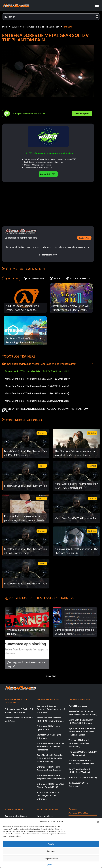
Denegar (51, 851)
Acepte (51, 844)
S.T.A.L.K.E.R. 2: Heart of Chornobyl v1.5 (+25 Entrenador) (48, 796)
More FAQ (51, 676)
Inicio (5, 27)
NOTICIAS (11, 279)
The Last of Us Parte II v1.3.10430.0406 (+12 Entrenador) (79, 743)
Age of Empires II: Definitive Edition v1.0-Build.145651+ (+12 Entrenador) (50, 758)
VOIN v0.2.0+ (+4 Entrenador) (83, 777)
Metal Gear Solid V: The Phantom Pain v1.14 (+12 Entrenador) (37, 393)
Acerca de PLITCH (48, 174)
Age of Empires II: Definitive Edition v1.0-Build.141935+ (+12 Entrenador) (82, 731)
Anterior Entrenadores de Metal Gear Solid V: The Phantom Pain (45, 410)
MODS (55, 279)
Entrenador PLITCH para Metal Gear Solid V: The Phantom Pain (37, 371)
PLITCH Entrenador (78, 706)
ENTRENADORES (34, 279)
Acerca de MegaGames (16, 816)
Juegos (15, 27)
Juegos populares (45, 816)
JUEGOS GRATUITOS (78, 279)
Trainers (68, 27)
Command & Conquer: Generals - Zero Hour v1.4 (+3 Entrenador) (51, 709)
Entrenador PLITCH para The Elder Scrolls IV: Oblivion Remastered (50, 746)
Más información (48, 255)
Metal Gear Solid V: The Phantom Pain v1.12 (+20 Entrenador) (37, 401)
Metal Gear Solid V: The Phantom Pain (41, 27)
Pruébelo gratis (82, 113)
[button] (98, 821)
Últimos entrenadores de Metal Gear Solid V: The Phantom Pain (39, 364)
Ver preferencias (51, 859)
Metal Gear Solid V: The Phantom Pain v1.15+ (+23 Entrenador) (38, 379)
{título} (50, 865)
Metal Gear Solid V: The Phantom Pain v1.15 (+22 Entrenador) (37, 386)
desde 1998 (84, 238)
